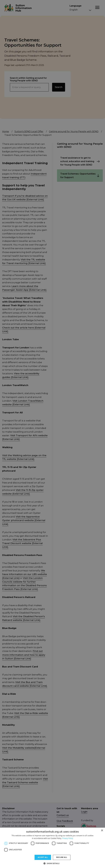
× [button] (102, 831)
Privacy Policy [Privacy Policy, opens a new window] (68, 838)
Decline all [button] (62, 857)
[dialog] (52, 848)
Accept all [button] (43, 857)
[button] (52, 863)
